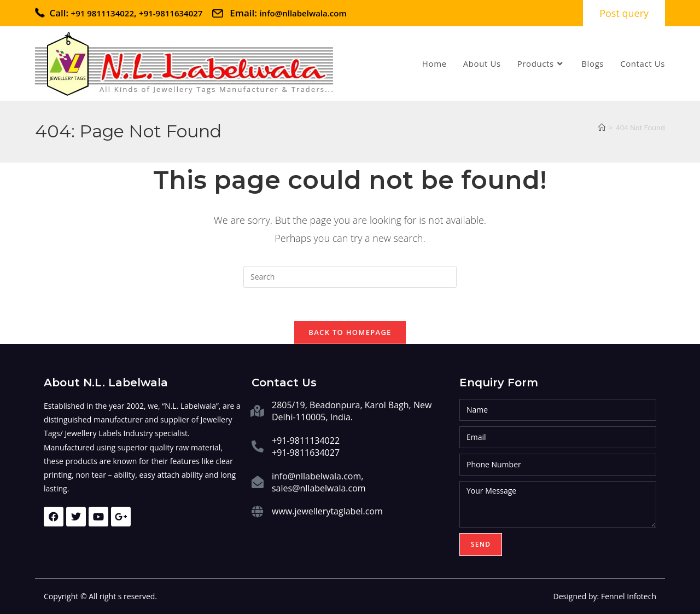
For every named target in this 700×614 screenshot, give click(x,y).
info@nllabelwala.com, (317, 476)
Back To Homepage (350, 332)
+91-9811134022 (306, 441)
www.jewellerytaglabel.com (327, 511)
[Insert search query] (350, 277)
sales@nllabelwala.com (319, 488)
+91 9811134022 (103, 13)
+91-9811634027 (172, 13)
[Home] (602, 128)
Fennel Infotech (629, 596)
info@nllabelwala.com (303, 13)
